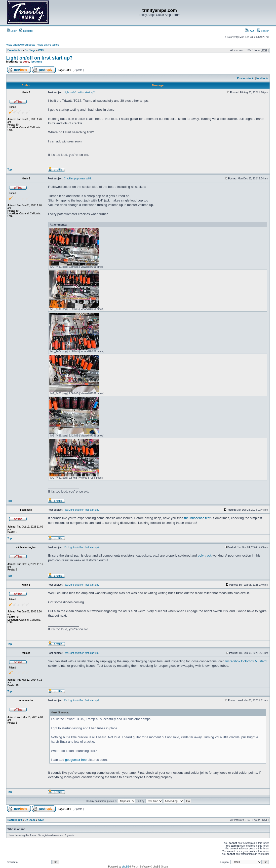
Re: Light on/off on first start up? (81, 510)
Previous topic (246, 78)
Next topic (262, 78)
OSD (41, 50)
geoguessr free (76, 760)
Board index (15, 50)
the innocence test (197, 518)
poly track (205, 555)
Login (12, 31)
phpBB (126, 867)
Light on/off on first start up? (39, 58)
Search (263, 31)
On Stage (30, 50)
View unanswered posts (21, 45)
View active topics (48, 45)
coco (26, 62)
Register (26, 31)
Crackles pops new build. (78, 179)
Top (10, 170)
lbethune (36, 62)
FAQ (249, 31)
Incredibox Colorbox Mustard (246, 661)
